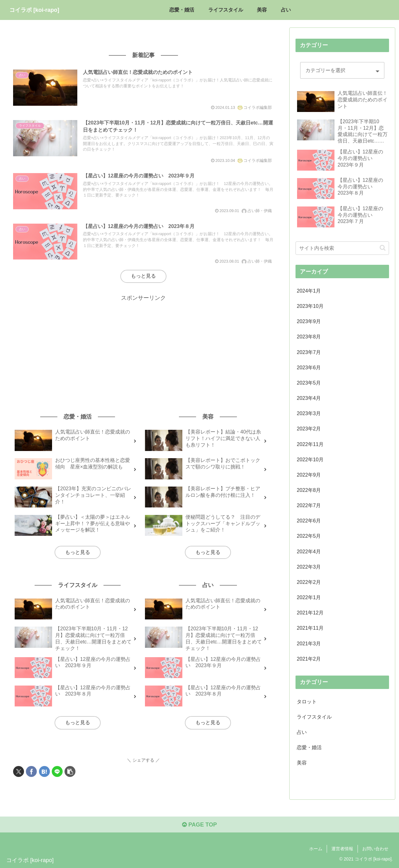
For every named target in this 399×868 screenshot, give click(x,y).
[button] (70, 771)
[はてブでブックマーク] (44, 771)
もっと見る (143, 276)
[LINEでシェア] (57, 771)
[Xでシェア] (19, 771)
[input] (342, 248)
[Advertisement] (143, 347)
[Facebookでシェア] (31, 771)
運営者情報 (342, 849)
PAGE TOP (199, 825)
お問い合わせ (375, 849)
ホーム (316, 849)
